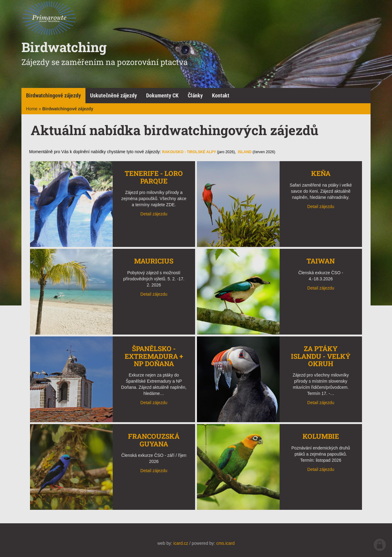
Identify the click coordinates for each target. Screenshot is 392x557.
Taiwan (321, 261)
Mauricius (154, 261)
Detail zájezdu (154, 214)
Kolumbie (321, 436)
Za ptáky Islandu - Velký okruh (321, 356)
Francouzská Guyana (154, 440)
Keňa (321, 173)
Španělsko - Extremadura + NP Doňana (154, 356)
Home (32, 109)
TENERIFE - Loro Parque (154, 177)
